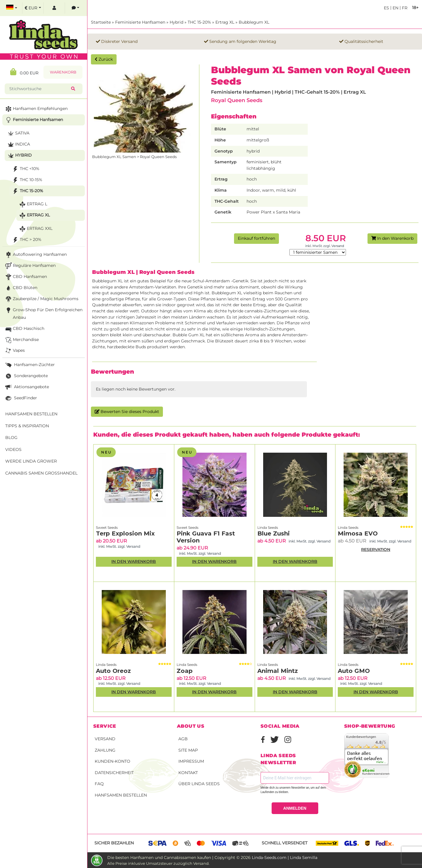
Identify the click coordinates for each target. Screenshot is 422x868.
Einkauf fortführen (256, 238)
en (395, 8)
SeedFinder (21, 398)
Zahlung (105, 750)
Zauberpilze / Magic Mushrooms (41, 299)
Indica (18, 145)
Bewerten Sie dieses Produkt (127, 412)
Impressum (191, 761)
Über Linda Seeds (199, 784)
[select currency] (33, 8)
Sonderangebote (26, 376)
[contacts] (75, 8)
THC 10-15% (27, 180)
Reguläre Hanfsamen (30, 266)
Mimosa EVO (358, 533)
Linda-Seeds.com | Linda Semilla (285, 857)
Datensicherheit (114, 773)
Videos (13, 449)
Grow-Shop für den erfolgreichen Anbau (43, 313)
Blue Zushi (274, 533)
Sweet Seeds (107, 527)
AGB (183, 739)
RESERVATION (376, 549)
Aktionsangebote (27, 387)
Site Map (188, 750)
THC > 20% (26, 240)
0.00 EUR (24, 72)
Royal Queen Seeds (237, 100)
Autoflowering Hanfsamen (35, 255)
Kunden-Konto (112, 761)
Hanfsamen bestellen (121, 795)
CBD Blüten (21, 288)
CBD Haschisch (24, 329)
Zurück (104, 59)
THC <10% (25, 169)
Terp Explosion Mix (125, 533)
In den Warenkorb (392, 238)
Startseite (101, 22)
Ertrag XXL (35, 229)
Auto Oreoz (113, 671)
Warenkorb (63, 72)
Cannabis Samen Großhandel (41, 473)
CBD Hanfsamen (26, 277)
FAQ (99, 784)
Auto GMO (354, 671)
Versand (105, 739)
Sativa (18, 133)
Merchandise (21, 340)
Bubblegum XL (254, 22)
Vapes (14, 351)
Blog (11, 437)
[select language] (12, 8)
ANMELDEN (295, 808)
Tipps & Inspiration (27, 426)
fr (404, 8)
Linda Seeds (268, 527)
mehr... (381, 762)
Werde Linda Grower (31, 461)
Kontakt (188, 773)
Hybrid (176, 22)
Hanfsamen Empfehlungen (36, 109)
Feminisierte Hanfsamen (140, 22)
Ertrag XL (225, 22)
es (386, 8)
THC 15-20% (199, 22)
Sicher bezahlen (114, 843)
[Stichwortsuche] (39, 89)
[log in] (54, 8)
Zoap (185, 671)
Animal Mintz (278, 671)
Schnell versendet (285, 843)
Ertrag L (33, 204)
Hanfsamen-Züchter (29, 365)
